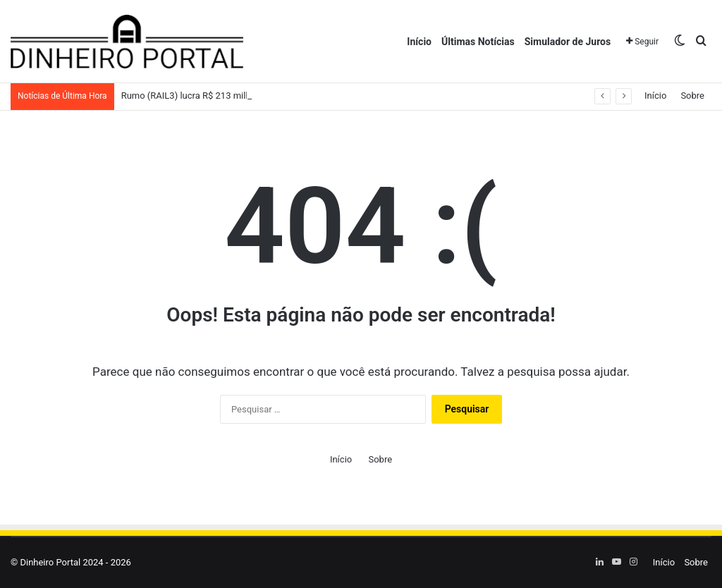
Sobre (692, 96)
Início (419, 42)
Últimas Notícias (478, 42)
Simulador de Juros (568, 42)
